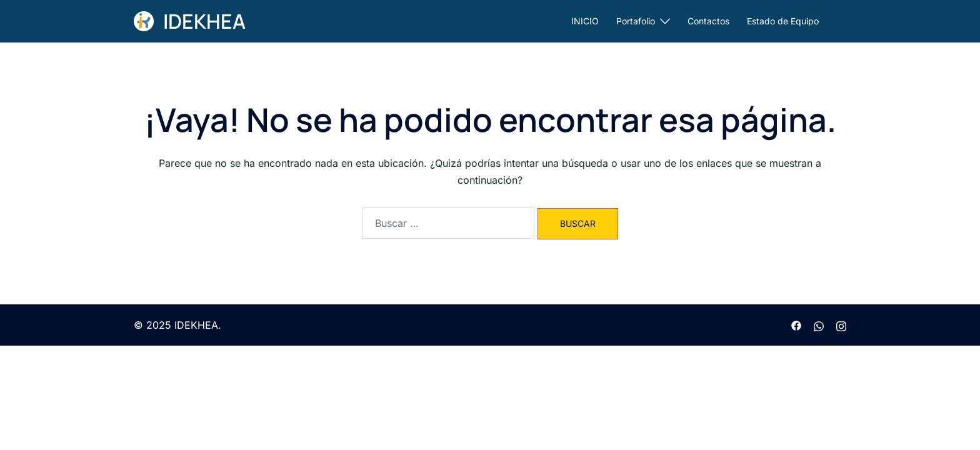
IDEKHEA (204, 21)
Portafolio (636, 21)
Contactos (708, 21)
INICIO (585, 21)
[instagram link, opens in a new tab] (841, 325)
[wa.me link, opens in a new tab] (819, 325)
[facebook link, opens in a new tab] (796, 325)
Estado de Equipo (783, 21)
